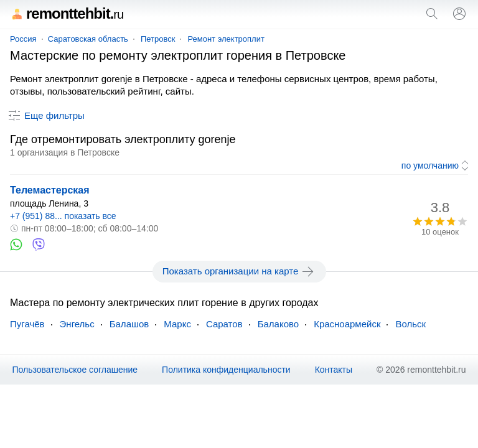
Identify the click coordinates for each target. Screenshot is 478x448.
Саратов (224, 324)
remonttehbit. (67, 13)
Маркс (177, 324)
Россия (23, 39)
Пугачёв (27, 324)
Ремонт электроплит (226, 39)
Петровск (158, 39)
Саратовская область (88, 39)
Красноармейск (347, 324)
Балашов (129, 324)
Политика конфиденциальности (226, 370)
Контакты (334, 370)
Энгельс (77, 324)
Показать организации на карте (239, 271)
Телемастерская (50, 190)
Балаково (279, 324)
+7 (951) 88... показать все (63, 216)
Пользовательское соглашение (75, 370)
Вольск (410, 324)
